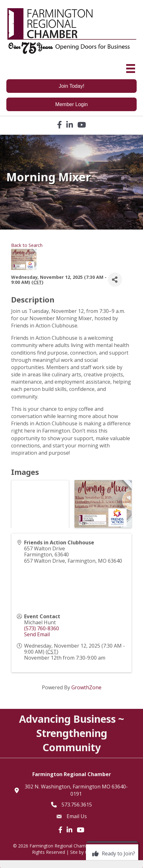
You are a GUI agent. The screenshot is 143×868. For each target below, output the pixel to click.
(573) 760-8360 (42, 628)
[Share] (115, 280)
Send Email (37, 634)
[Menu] (131, 69)
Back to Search (27, 245)
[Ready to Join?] (112, 854)
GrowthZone (86, 687)
